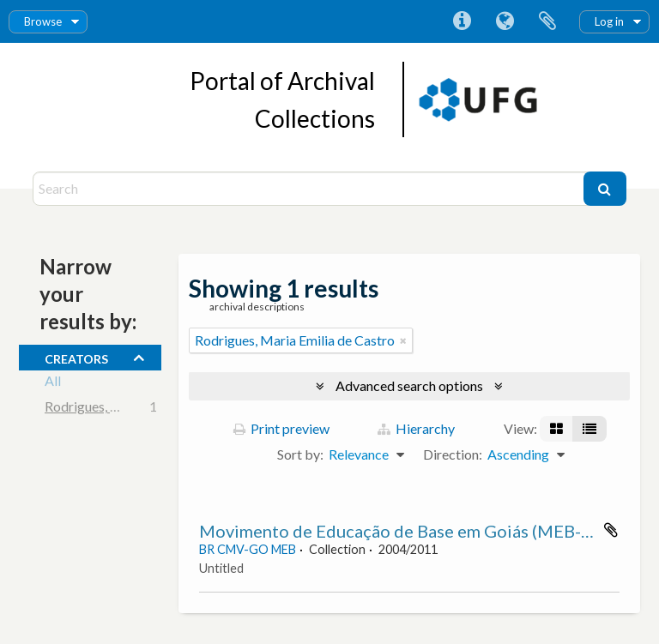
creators (76, 357)
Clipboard (547, 21)
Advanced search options (409, 385)
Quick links (462, 21)
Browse (43, 21)
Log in (609, 21)
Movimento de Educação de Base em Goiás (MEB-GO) (406, 531)
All (53, 383)
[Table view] (589, 429)
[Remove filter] (403, 340)
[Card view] (556, 429)
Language (505, 21)
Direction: (453, 454)
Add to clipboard (611, 530)
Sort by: (300, 454)
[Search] (310, 189)
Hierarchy (416, 428)
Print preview (281, 428)
